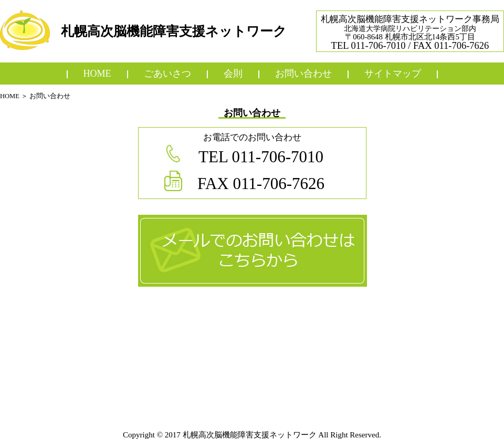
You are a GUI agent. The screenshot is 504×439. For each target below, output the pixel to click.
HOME (10, 96)
